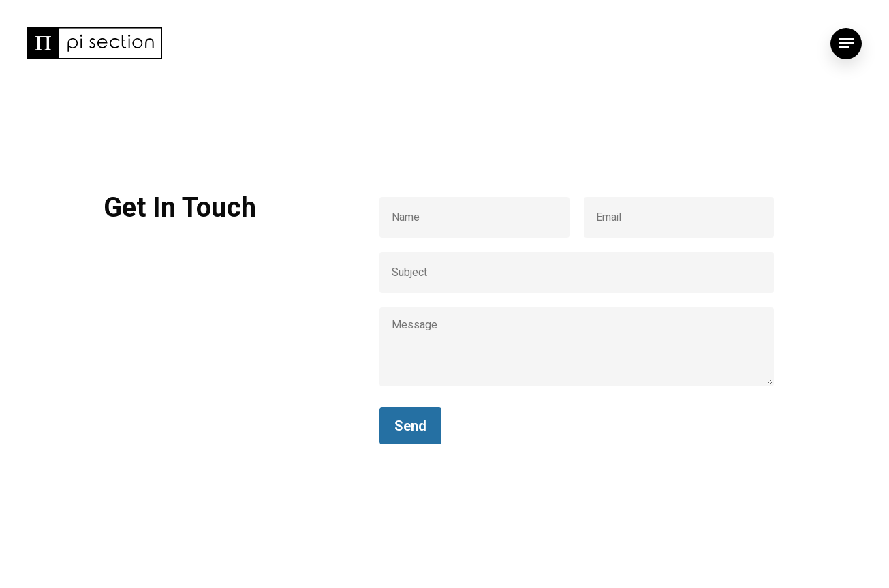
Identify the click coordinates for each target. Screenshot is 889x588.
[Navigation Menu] (846, 43)
